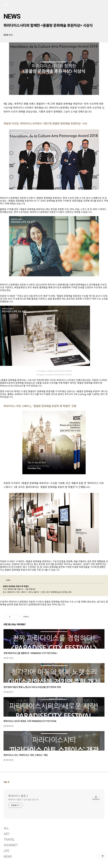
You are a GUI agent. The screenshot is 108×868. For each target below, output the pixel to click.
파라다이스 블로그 (18, 796)
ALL (6, 828)
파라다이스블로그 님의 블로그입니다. (24, 799)
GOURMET (11, 845)
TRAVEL (9, 840)
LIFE (6, 851)
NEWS (12, 16)
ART (7, 834)
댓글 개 (6, 782)
